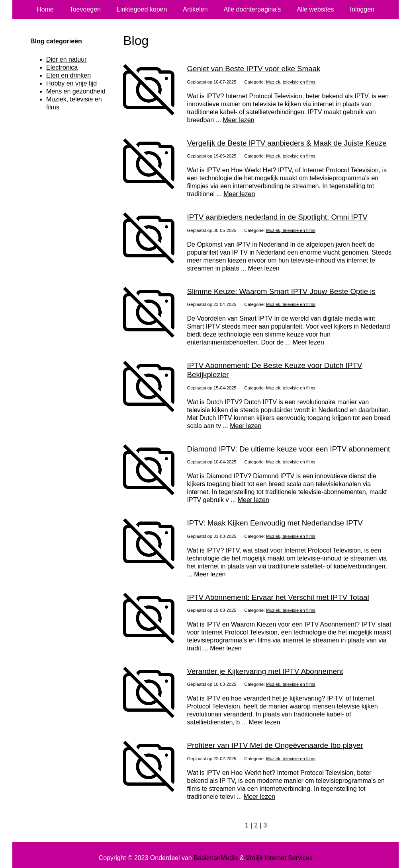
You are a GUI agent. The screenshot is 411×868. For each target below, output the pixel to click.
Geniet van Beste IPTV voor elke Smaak (254, 69)
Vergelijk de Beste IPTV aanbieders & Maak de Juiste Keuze (287, 143)
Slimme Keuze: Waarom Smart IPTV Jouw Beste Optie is (281, 291)
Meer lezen (238, 120)
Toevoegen (85, 9)
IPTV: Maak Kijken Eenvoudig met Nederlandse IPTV (275, 523)
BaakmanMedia (216, 858)
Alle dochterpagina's (252, 9)
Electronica (62, 67)
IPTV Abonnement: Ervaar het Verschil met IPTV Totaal (278, 597)
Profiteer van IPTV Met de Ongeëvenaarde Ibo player (275, 745)
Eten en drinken (68, 75)
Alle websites (315, 9)
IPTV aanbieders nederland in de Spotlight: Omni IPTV (277, 217)
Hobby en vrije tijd (71, 83)
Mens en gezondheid (76, 91)
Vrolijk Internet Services (279, 858)
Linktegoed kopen (142, 9)
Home (45, 9)
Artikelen (195, 9)
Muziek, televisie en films (291, 82)
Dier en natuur (66, 59)
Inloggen (362, 9)
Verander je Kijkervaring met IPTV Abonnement (265, 671)
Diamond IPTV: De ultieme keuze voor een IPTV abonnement (289, 449)
